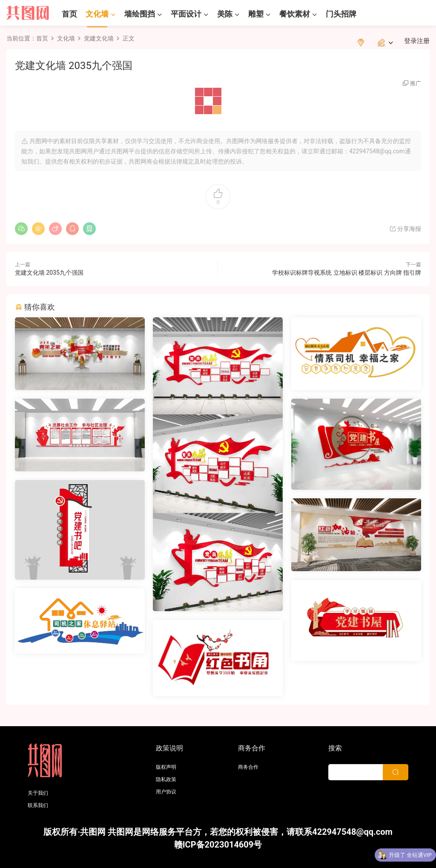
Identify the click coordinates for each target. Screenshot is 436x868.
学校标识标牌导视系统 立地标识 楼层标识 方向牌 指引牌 (347, 273)
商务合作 (248, 767)
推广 (416, 83)
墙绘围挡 (140, 14)
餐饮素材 (295, 14)
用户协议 (166, 792)
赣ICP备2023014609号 (218, 845)
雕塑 (256, 14)
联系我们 (38, 805)
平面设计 (186, 14)
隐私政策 (166, 779)
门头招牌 (341, 14)
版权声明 (166, 767)
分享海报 (405, 229)
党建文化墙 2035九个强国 (49, 273)
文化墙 (97, 14)
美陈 (225, 14)
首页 (69, 14)
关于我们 (38, 793)
